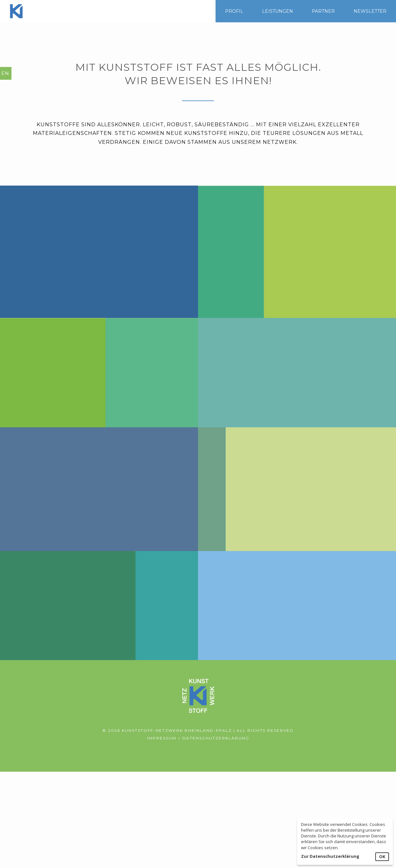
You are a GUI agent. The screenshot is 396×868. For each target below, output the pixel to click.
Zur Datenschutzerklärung (330, 856)
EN (5, 73)
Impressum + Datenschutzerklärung (198, 738)
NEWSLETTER (370, 11)
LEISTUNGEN (278, 11)
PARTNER (323, 11)
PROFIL (234, 11)
